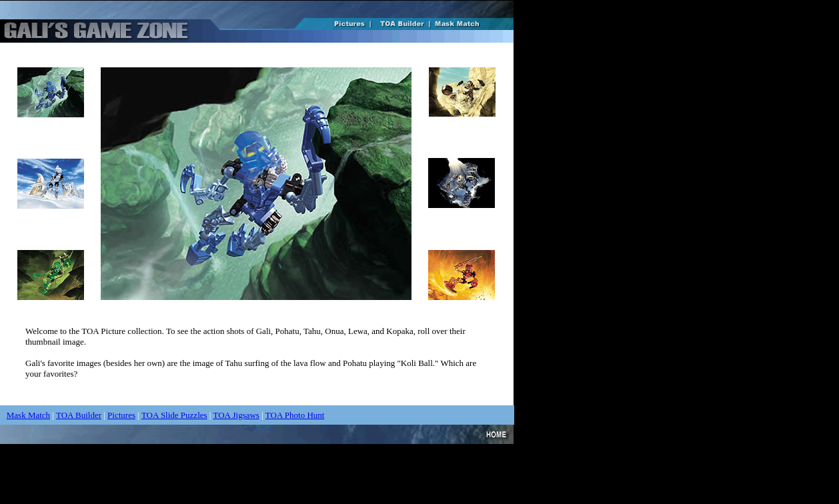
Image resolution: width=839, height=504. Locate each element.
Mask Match (28, 415)
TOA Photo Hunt (295, 415)
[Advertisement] (243, 474)
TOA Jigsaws (236, 415)
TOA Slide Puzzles (174, 415)
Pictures (121, 415)
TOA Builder (79, 415)
